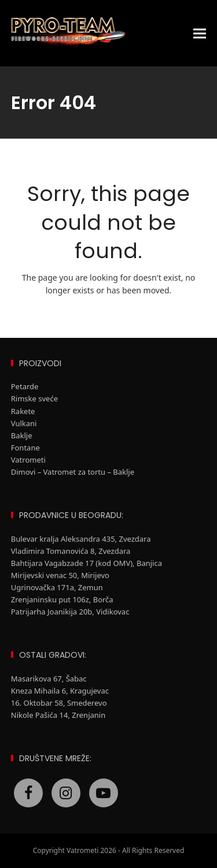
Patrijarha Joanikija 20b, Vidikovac (70, 612)
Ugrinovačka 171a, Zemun (57, 587)
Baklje (22, 435)
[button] (200, 33)
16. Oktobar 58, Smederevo (59, 703)
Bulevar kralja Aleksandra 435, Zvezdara (81, 539)
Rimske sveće (34, 398)
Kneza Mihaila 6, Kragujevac (60, 691)
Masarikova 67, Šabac (49, 679)
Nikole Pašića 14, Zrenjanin (58, 715)
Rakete (23, 411)
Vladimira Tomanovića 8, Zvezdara (71, 551)
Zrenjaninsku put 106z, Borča (62, 599)
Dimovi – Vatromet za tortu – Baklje (73, 472)
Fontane (25, 448)
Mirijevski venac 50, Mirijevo (60, 575)
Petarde (25, 386)
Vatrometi (28, 460)
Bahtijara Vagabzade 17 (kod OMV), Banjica (88, 563)
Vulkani (24, 423)
